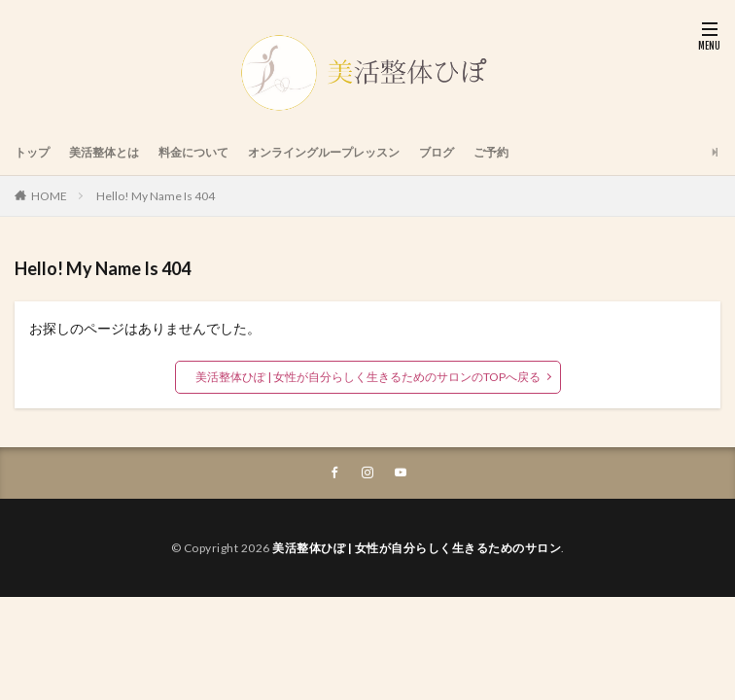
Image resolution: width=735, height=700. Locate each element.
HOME (49, 196)
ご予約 (491, 152)
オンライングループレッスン (324, 152)
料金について (193, 152)
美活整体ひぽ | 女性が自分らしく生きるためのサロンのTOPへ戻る (368, 377)
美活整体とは (104, 152)
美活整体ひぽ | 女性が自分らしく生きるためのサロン (417, 548)
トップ (32, 152)
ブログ (437, 152)
